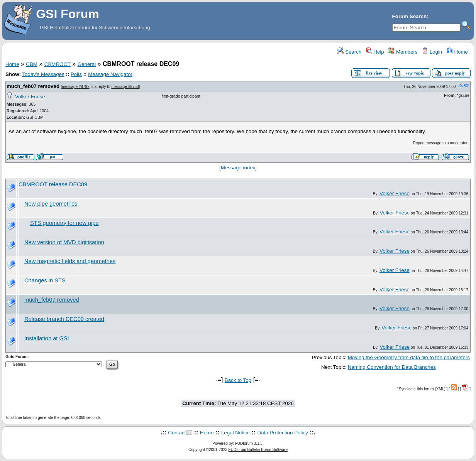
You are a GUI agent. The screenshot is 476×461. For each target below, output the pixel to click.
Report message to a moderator (440, 143)
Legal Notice (235, 433)
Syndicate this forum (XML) (422, 389)
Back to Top (238, 380)
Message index (238, 168)
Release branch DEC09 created (64, 319)
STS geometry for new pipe (64, 223)
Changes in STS (45, 280)
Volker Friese (30, 97)
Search (349, 52)
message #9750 (125, 87)
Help (375, 52)
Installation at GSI (47, 338)
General (87, 64)
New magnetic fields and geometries (70, 261)
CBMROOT (58, 64)
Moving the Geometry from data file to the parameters (409, 357)
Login (432, 52)
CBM (32, 64)
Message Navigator (110, 74)
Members (403, 52)
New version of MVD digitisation (64, 242)
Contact (177, 433)
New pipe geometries (51, 204)
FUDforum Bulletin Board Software (258, 450)
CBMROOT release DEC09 (53, 184)
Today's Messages (43, 74)
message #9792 (76, 87)
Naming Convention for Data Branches (392, 367)
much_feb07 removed (33, 86)
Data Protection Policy (283, 433)
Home (457, 52)
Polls (76, 74)
